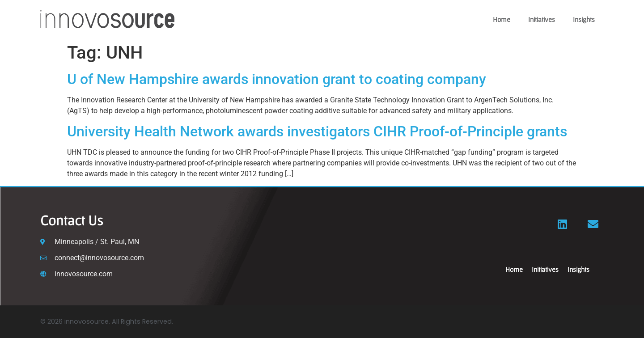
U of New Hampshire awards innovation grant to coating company (277, 79)
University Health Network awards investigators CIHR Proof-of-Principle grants (317, 131)
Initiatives (542, 19)
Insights (584, 19)
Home (502, 19)
